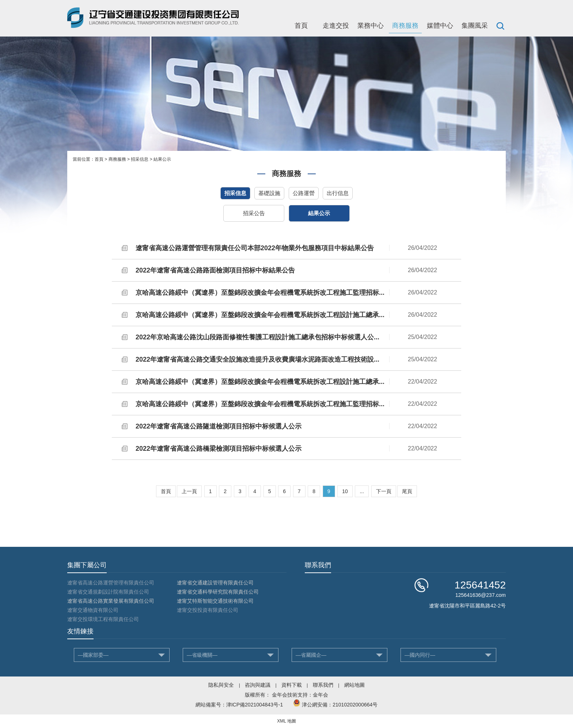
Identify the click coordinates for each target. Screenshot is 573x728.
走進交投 (336, 26)
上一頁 (189, 491)
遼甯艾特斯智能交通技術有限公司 (215, 601)
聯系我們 (323, 685)
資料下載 (292, 685)
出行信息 (338, 193)
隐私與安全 (221, 685)
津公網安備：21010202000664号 (340, 705)
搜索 (500, 26)
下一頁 (384, 491)
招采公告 (254, 213)
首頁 (301, 26)
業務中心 (371, 26)
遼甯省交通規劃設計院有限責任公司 (108, 592)
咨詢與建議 (258, 685)
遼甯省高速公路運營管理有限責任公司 (111, 583)
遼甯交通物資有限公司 (93, 610)
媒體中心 (440, 26)
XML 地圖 (286, 721)
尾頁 (407, 491)
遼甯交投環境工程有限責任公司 (103, 619)
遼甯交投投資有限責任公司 (208, 610)
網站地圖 (354, 685)
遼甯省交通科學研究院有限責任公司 (218, 592)
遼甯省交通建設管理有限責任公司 (215, 583)
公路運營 (304, 193)
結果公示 (162, 159)
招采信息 (140, 159)
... (362, 491)
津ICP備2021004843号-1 (255, 705)
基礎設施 (269, 193)
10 (345, 491)
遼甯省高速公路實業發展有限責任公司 (111, 601)
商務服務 (405, 26)
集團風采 (475, 26)
